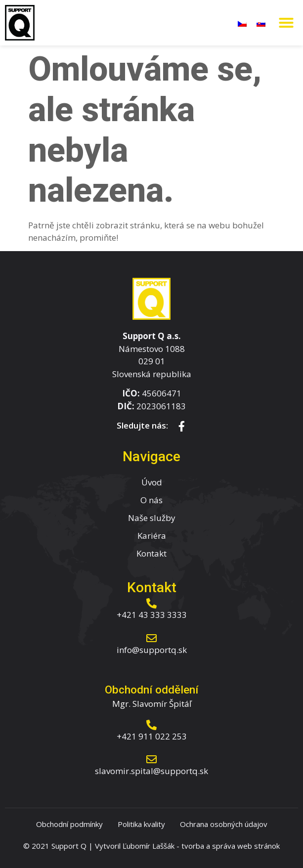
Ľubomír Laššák (149, 846)
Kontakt (151, 553)
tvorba (193, 846)
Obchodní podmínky (69, 824)
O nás (151, 500)
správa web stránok (246, 846)
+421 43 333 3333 (152, 615)
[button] (286, 23)
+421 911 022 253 (152, 736)
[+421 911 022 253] (151, 725)
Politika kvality (141, 824)
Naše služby (152, 518)
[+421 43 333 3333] (151, 603)
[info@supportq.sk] (151, 638)
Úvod (152, 482)
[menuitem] (242, 23)
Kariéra (152, 536)
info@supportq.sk (152, 650)
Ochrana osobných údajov (224, 824)
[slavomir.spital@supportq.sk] (151, 759)
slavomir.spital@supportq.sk (151, 771)
